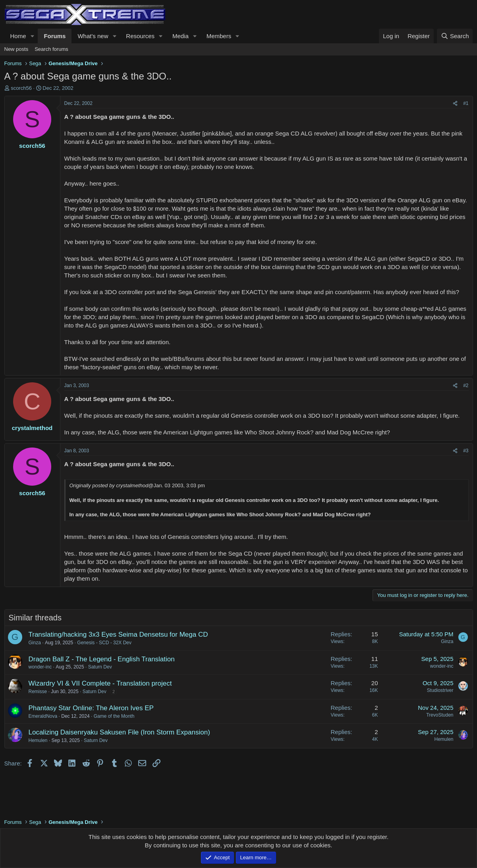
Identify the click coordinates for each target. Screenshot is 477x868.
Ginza (35, 643)
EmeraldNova (43, 716)
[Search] (455, 36)
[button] (32, 36)
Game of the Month (114, 716)
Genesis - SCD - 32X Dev (104, 643)
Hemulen (38, 740)
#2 (466, 386)
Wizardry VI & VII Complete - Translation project (100, 683)
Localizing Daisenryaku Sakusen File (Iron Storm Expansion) (119, 732)
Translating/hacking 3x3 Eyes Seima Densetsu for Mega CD (118, 635)
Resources (140, 36)
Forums (55, 36)
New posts (16, 49)
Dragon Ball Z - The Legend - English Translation (102, 659)
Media (181, 36)
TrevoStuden (440, 715)
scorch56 (21, 88)
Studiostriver (440, 690)
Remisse (38, 692)
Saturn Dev (100, 667)
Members (219, 36)
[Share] (455, 104)
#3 (466, 451)
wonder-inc (40, 667)
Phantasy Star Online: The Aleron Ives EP (91, 708)
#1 (466, 103)
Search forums (51, 49)
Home (18, 36)
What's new (93, 36)
